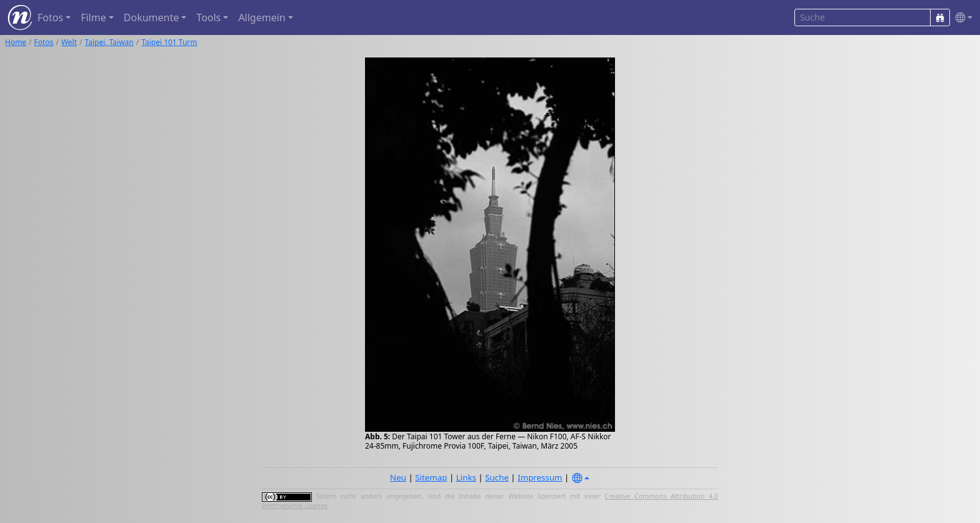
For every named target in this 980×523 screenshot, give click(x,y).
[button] (961, 18)
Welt (69, 42)
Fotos (44, 42)
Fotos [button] (50, 17)
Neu (398, 477)
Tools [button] (208, 17)
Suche (497, 477)
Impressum (540, 477)
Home (16, 42)
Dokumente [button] (151, 17)
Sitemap (431, 477)
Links (466, 477)
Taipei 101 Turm (169, 42)
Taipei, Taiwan (109, 42)
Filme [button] (93, 17)
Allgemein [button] (262, 17)
